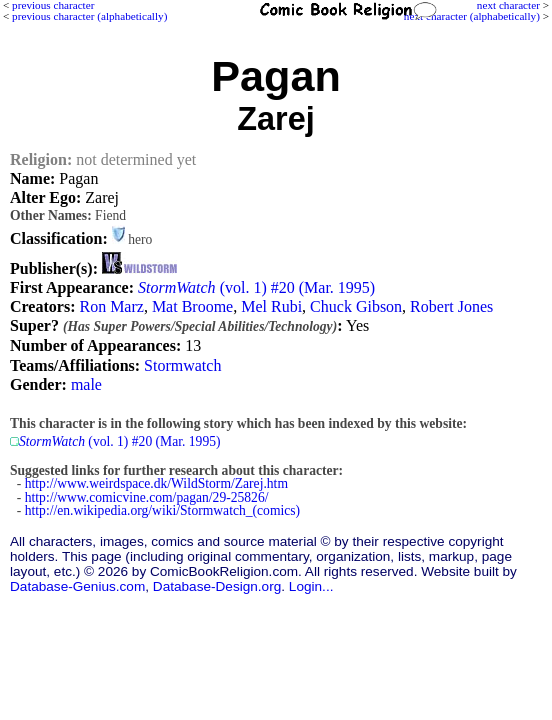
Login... (311, 586)
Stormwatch (182, 365)
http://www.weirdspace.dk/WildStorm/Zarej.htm (156, 483)
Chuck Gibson (356, 306)
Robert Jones (451, 306)
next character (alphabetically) (472, 16)
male (86, 384)
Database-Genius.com (77, 586)
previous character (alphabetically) (89, 16)
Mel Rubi (271, 306)
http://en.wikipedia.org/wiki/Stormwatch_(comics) (162, 510)
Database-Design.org (217, 586)
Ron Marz (111, 306)
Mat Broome (192, 306)
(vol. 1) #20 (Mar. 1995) (256, 287)
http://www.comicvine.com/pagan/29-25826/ (147, 497)
